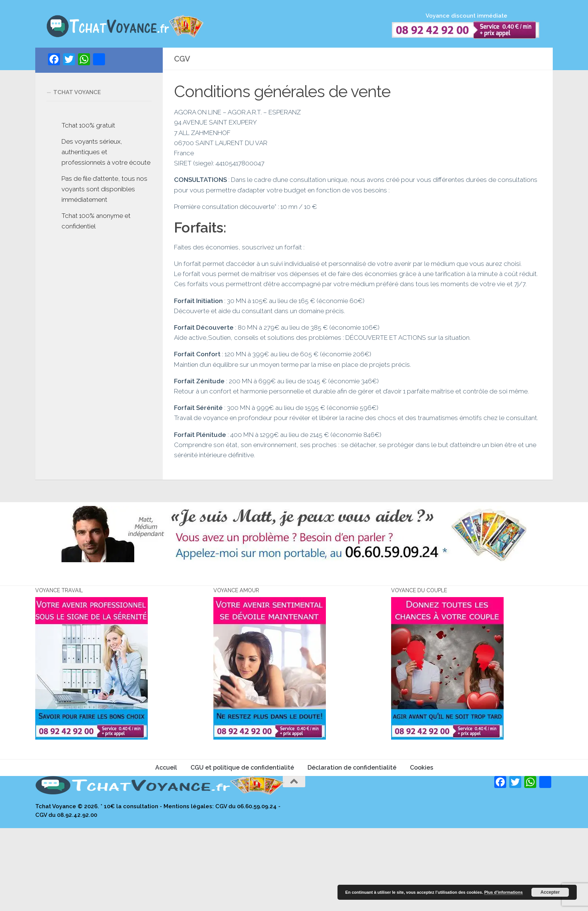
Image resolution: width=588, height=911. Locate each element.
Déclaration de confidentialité (352, 850)
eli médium (32, 906)
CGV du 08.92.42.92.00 (66, 897)
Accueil (166, 850)
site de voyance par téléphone (17, 906)
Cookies (421, 850)
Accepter (550, 892)
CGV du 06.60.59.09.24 (246, 889)
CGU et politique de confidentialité (242, 850)
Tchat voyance (77, 101)
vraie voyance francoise (45, 906)
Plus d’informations (503, 892)
